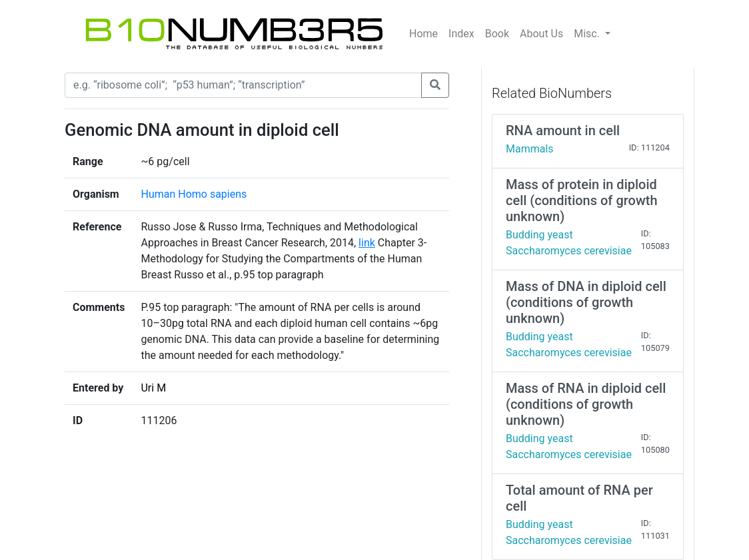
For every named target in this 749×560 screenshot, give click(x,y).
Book (497, 34)
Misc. (588, 34)
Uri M (153, 388)
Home (423, 34)
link (367, 243)
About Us (541, 34)
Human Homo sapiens (194, 194)
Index (461, 34)
